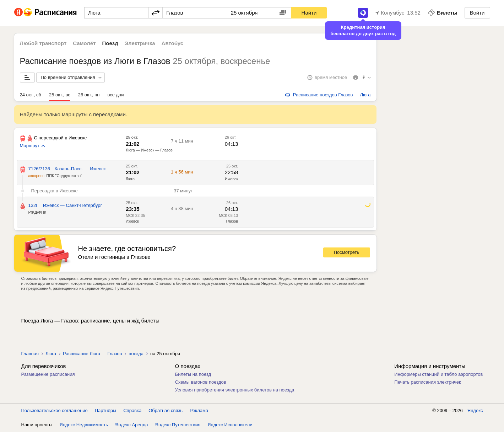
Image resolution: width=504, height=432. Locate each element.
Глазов (232, 221)
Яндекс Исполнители (230, 425)
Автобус (173, 43)
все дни (115, 95)
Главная (30, 354)
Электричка (140, 43)
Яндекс (475, 410)
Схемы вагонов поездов (201, 382)
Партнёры (105, 410)
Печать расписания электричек (427, 382)
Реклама (199, 410)
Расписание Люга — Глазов (92, 354)
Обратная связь (166, 410)
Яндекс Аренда (131, 425)
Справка (132, 410)
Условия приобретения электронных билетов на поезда (235, 390)
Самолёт (84, 43)
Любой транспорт (43, 43)
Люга (51, 354)
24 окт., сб (31, 95)
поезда (136, 354)
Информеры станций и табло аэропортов (438, 374)
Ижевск (132, 221)
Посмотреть (347, 252)
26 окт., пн (89, 95)
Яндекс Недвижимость (84, 425)
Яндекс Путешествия (178, 425)
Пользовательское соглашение (55, 410)
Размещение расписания (48, 374)
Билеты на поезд (193, 374)
